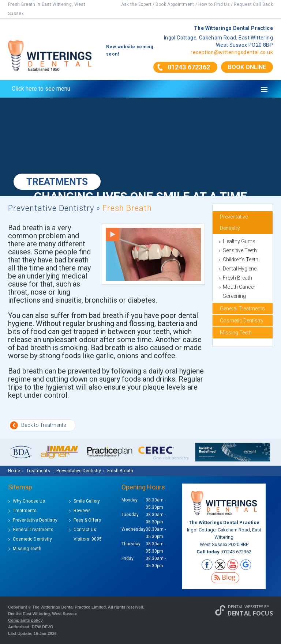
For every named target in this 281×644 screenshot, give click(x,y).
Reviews (82, 511)
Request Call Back (253, 4)
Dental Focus (250, 613)
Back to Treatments (44, 425)
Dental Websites (246, 607)
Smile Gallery (87, 501)
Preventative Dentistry (51, 208)
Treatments (25, 511)
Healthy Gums (239, 241)
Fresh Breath (237, 278)
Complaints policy (25, 620)
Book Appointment (175, 4)
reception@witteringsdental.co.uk (232, 52)
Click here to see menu (41, 89)
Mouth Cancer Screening (239, 291)
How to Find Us (214, 4)
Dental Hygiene (240, 269)
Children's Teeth (241, 260)
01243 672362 (189, 67)
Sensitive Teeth (240, 250)
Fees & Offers (87, 520)
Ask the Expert (136, 4)
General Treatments (242, 308)
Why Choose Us (29, 501)
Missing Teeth (236, 333)
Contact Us (85, 530)
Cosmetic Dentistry (242, 321)
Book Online (247, 67)
